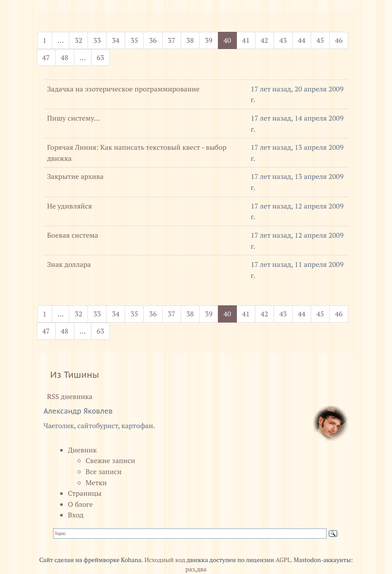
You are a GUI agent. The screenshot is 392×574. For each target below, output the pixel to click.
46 (339, 40)
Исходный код (165, 560)
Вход (76, 515)
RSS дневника (68, 396)
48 (65, 57)
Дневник (83, 450)
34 (116, 40)
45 (320, 40)
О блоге (80, 504)
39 (209, 40)
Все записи (104, 471)
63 (101, 57)
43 (283, 40)
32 (78, 40)
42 (265, 40)
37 (172, 40)
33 (97, 40)
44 (302, 40)
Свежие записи (110, 460)
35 (134, 40)
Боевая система (73, 235)
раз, (191, 569)
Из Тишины (75, 375)
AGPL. (284, 560)
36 (153, 40)
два (202, 569)
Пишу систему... (74, 118)
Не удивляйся (70, 206)
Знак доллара (69, 264)
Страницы (85, 493)
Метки (96, 483)
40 (230, 40)
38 (190, 40)
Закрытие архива (76, 176)
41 (246, 40)
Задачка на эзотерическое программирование (124, 89)
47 (46, 57)
